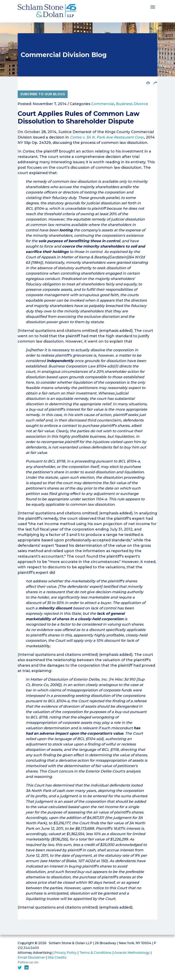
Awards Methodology (132, 953)
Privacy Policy (65, 953)
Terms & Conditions (95, 953)
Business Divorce (132, 104)
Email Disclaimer (31, 957)
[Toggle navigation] (153, 7)
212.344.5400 (28, 948)
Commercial (103, 104)
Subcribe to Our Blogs (43, 94)
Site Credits (57, 957)
